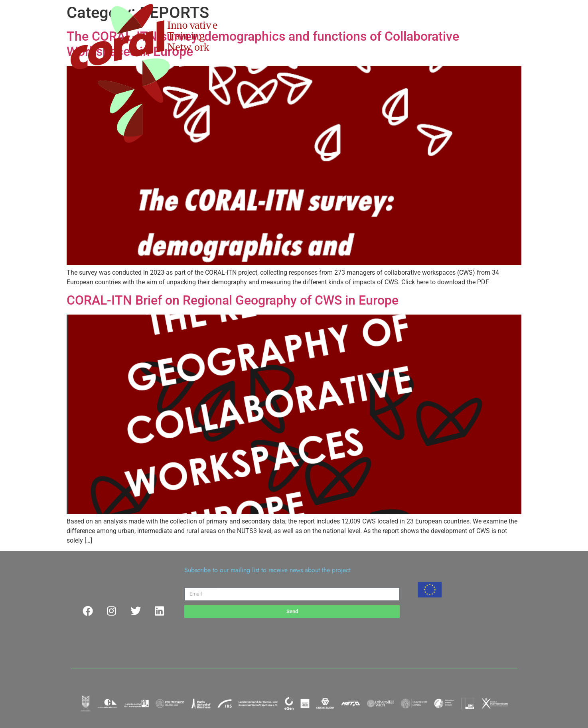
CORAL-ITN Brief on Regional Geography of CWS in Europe (233, 300)
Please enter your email (215, 584)
